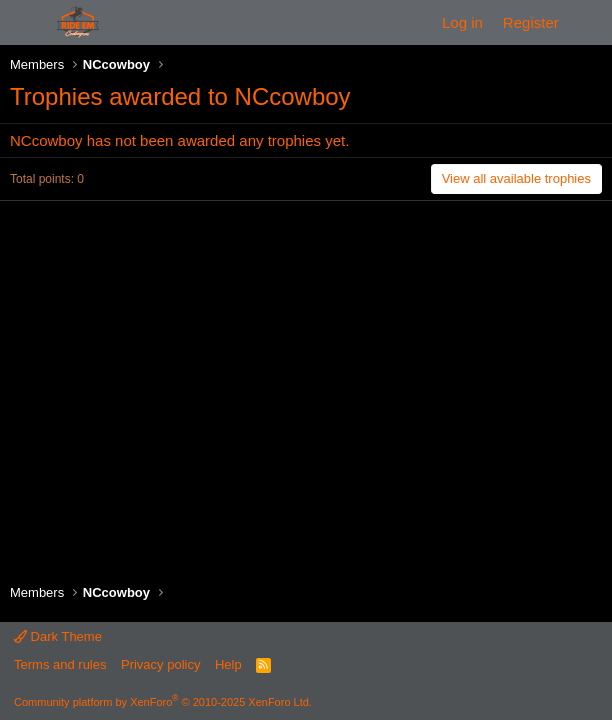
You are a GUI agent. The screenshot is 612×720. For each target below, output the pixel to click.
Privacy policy (160, 664)
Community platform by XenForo (163, 702)
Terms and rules (60, 664)
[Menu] (27, 23)
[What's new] (588, 22)
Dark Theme (58, 636)
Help (228, 664)
